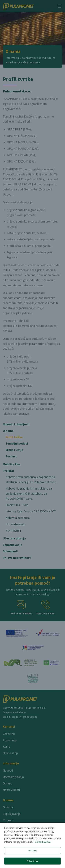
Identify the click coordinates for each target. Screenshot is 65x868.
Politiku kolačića (42, 842)
